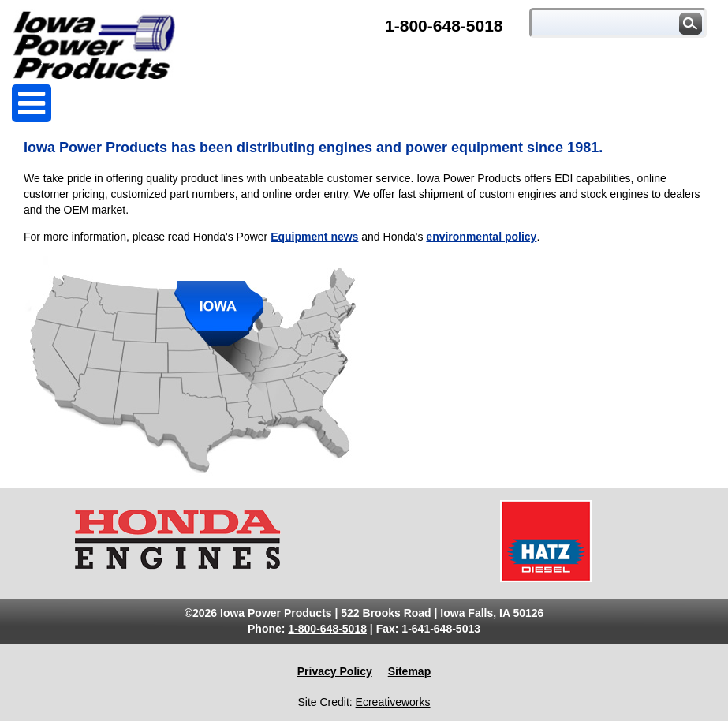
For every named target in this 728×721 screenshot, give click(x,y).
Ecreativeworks (393, 702)
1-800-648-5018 (444, 26)
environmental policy (481, 237)
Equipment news (314, 237)
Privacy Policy (335, 671)
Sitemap (409, 671)
